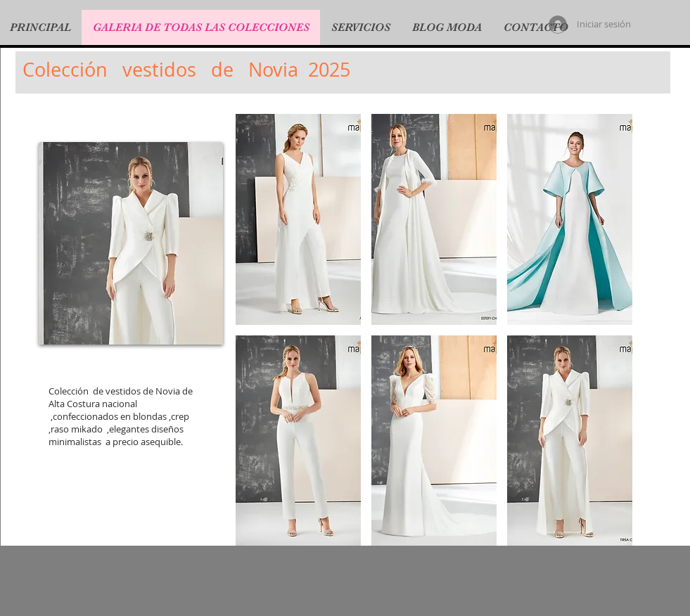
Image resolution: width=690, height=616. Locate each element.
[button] (298, 219)
